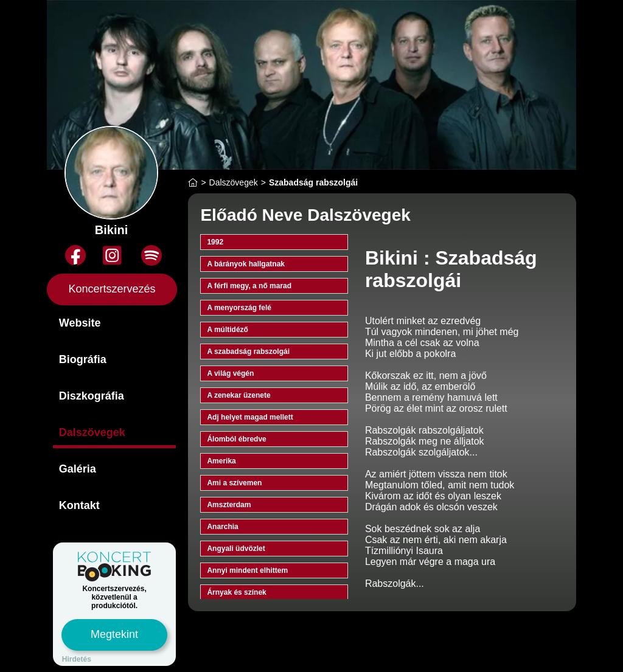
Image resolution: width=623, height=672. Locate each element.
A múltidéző (228, 330)
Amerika (221, 461)
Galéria (78, 469)
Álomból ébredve (236, 439)
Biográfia (83, 359)
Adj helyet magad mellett (250, 417)
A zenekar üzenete (238, 395)
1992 (215, 242)
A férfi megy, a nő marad (249, 286)
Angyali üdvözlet (236, 549)
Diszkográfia (92, 396)
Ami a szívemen (234, 483)
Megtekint (114, 634)
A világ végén (230, 373)
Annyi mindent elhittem (247, 570)
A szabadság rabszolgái (248, 352)
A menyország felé (239, 308)
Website (80, 323)
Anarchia (222, 527)
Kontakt (79, 505)
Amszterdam (229, 505)
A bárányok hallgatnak (246, 264)
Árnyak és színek (236, 592)
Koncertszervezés (112, 289)
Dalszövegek (92, 432)
